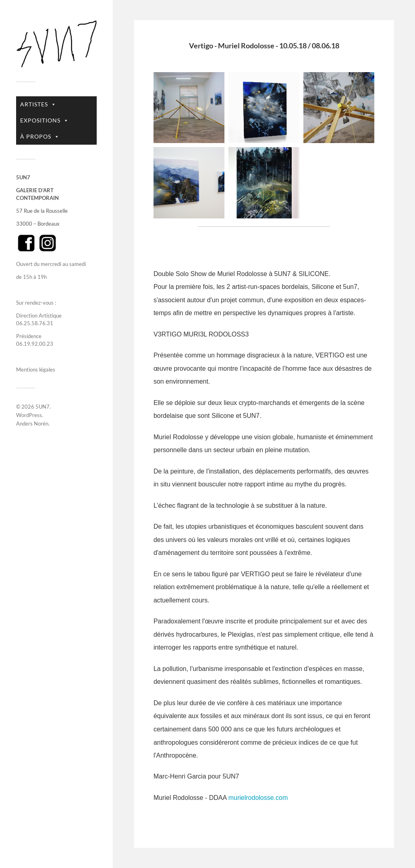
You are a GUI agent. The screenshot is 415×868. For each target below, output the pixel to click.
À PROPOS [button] (40, 137)
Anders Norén (32, 424)
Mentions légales (36, 370)
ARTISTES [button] (38, 104)
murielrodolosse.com (258, 798)
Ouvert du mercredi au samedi (51, 264)
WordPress (29, 415)
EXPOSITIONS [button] (45, 120)
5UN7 (43, 407)
